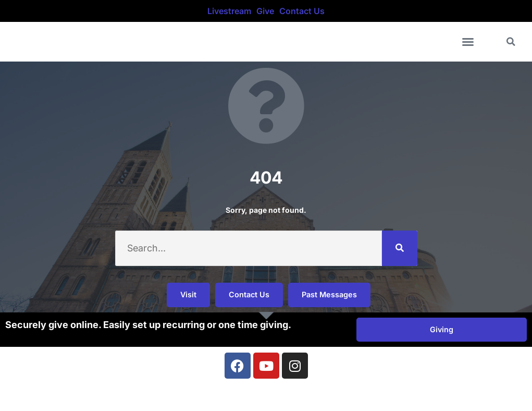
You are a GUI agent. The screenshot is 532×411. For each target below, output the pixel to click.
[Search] (400, 248)
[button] (468, 42)
